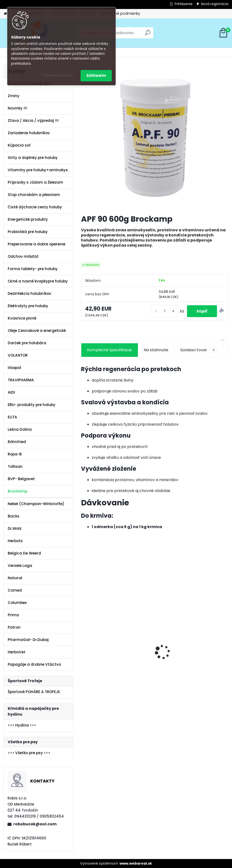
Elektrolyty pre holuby (28, 306)
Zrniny (14, 96)
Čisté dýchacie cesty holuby (35, 207)
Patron (14, 627)
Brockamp (18, 491)
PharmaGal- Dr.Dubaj (28, 640)
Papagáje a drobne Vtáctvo (34, 664)
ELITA (12, 417)
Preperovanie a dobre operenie (37, 244)
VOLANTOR (18, 355)
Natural (15, 578)
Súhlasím (96, 75)
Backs (14, 516)
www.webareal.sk (136, 863)
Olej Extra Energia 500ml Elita (112, 656)
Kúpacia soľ (19, 145)
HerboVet (17, 652)
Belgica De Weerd (24, 553)
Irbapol (14, 368)
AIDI (11, 392)
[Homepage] (5, 14)
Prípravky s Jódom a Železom (35, 182)
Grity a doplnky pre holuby (33, 158)
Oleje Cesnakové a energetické (37, 331)
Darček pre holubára (27, 343)
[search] (148, 35)
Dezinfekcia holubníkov (30, 293)
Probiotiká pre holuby (28, 232)
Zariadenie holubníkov (29, 133)
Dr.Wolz (15, 528)
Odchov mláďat (23, 256)
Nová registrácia (215, 4)
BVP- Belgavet (21, 479)
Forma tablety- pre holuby (33, 269)
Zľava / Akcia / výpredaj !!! (33, 121)
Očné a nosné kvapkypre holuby (38, 281)
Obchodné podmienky (120, 13)
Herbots (15, 541)
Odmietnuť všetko (58, 75)
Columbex (17, 603)
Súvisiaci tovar (199, 350)
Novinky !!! (17, 108)
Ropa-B (15, 454)
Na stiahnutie (156, 350)
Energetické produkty (28, 219)
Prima (13, 615)
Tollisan (15, 466)
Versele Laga (20, 566)
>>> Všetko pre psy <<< (29, 753)
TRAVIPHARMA (21, 380)
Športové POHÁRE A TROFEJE (34, 692)
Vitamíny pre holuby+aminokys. (38, 170)
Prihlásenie (184, 4)
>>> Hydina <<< (22, 725)
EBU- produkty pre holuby (32, 405)
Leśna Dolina (20, 429)
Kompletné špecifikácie (109, 350)
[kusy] (165, 311)
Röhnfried (17, 442)
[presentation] (84, 643)
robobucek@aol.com (35, 824)
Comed (15, 590)
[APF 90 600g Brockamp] (155, 138)
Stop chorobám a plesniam (34, 195)
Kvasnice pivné (22, 318)
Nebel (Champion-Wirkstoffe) (36, 504)
